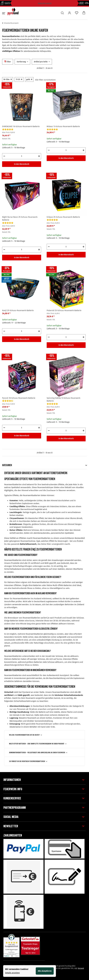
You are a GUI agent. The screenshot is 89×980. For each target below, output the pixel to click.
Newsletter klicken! (45, 3)
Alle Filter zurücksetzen (45, 80)
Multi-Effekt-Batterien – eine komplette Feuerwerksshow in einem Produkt (37, 744)
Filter (8, 62)
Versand (81, 968)
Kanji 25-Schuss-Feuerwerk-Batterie (18, 310)
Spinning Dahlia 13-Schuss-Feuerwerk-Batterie (64, 400)
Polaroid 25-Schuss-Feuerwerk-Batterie (64, 310)
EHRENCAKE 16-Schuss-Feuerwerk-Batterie (21, 126)
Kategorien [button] (7, 465)
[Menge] (22, 156)
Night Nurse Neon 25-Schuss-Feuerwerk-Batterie (20, 219)
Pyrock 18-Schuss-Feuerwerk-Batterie (19, 398)
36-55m (8, 79)
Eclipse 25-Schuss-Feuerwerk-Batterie (63, 217)
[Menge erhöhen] (39, 156)
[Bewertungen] (8, 129)
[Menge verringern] (4, 156)
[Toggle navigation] (3, 14)
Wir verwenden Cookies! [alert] (17, 969)
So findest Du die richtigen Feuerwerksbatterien (27, 761)
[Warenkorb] (84, 13)
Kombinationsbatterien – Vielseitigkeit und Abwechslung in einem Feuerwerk (37, 752)
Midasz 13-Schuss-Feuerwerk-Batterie (63, 126)
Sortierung (21, 62)
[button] (63, 13)
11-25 (19, 79)
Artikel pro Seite (41, 62)
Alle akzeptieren (45, 971)
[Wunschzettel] (77, 13)
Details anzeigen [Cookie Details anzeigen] (13, 973)
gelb (29, 79)
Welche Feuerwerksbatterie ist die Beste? (24, 735)
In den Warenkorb (22, 164)
